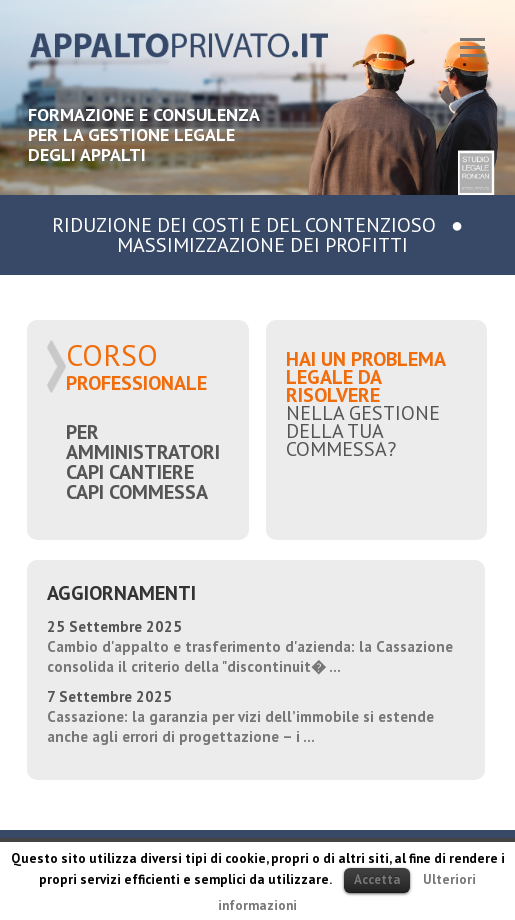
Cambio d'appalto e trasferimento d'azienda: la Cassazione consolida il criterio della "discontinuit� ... (250, 656)
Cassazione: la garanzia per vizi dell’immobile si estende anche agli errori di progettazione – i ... (240, 726)
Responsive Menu (473, 47)
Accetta (377, 879)
